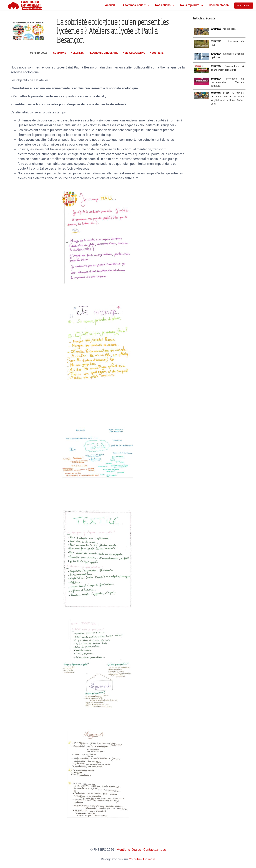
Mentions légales (129, 850)
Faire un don (244, 6)
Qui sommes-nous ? (133, 5)
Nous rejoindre (190, 5)
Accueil (110, 5)
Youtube (135, 859)
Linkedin (149, 859)
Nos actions (163, 5)
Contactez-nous (155, 850)
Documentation (219, 5)
